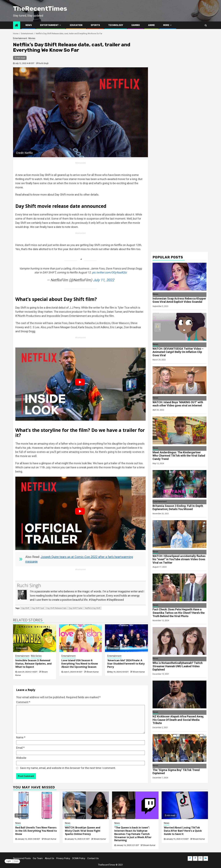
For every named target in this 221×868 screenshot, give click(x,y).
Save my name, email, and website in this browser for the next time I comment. (68, 768)
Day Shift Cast (38, 608)
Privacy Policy (63, 858)
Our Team (38, 858)
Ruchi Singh (43, 63)
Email (20, 748)
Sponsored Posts (22, 858)
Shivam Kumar (93, 672)
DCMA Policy (79, 858)
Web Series (36, 656)
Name (21, 737)
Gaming (136, 25)
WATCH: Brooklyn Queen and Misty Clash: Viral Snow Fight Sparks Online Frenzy (83, 831)
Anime (151, 25)
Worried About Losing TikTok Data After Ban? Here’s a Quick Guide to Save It (183, 831)
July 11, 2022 (104, 280)
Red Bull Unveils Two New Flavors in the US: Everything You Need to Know (36, 831)
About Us (49, 858)
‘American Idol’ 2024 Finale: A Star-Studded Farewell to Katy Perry (126, 664)
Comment (23, 702)
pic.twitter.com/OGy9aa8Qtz (109, 272)
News (29, 25)
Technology (116, 25)
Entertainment (49, 25)
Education (76, 25)
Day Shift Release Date (56, 608)
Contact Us (93, 858)
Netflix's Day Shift (93, 608)
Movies (32, 38)
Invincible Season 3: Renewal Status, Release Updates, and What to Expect (33, 664)
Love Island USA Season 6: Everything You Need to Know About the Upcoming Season (80, 664)
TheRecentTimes (40, 9)
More (166, 25)
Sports (95, 25)
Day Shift (25, 608)
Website (21, 758)
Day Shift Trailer (76, 608)
